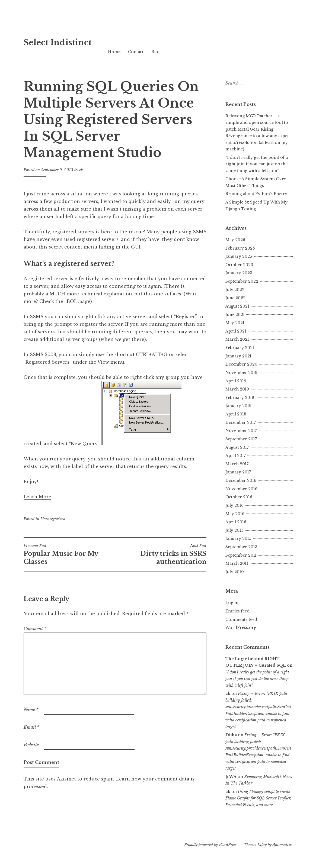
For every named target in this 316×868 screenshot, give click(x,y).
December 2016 (241, 480)
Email (31, 727)
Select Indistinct (58, 43)
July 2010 (235, 572)
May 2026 (235, 240)
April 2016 (236, 522)
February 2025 (240, 248)
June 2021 (235, 315)
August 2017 (237, 447)
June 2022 (235, 298)
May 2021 (235, 323)
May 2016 (235, 514)
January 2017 (238, 472)
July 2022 (235, 290)
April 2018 (236, 414)
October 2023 (239, 265)
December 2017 (241, 422)
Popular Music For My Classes (69, 554)
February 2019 (240, 398)
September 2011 (241, 555)
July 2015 (234, 530)
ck (81, 170)
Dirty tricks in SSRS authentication (161, 554)
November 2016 (241, 489)
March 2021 (237, 339)
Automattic (282, 845)
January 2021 (238, 356)
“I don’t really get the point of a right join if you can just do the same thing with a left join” (257, 164)
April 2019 (236, 381)
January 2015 (238, 538)
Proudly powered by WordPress (210, 845)
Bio (155, 52)
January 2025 (239, 256)
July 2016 (234, 505)
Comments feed (241, 619)
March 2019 (237, 389)
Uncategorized (53, 519)
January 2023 (239, 273)
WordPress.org (241, 628)
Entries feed (237, 611)
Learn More (37, 497)
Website (31, 745)
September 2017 (241, 439)
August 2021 (237, 306)
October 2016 (239, 497)
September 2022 (242, 281)
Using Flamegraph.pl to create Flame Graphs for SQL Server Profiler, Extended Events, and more (258, 798)
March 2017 (237, 464)
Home (114, 52)
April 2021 (236, 331)
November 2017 (241, 431)
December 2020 (241, 364)
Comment (35, 629)
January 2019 (238, 406)
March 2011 (237, 563)
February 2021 (240, 348)
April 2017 (236, 456)
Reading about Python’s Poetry (256, 194)
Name (31, 709)
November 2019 (241, 373)
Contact (136, 52)
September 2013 (241, 547)
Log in (232, 603)
